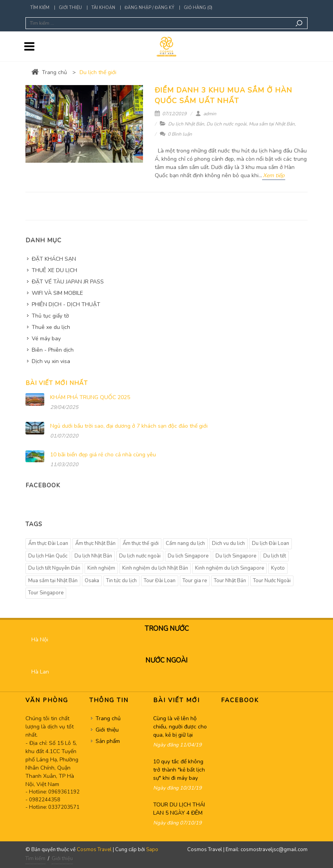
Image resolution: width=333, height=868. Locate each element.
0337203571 (64, 807)
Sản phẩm (108, 741)
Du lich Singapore (188, 556)
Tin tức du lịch (121, 581)
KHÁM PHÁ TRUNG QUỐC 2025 (90, 397)
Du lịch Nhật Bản (186, 124)
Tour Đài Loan (160, 581)
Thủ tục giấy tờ (50, 316)
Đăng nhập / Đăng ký (149, 8)
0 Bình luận (176, 134)
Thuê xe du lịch (51, 327)
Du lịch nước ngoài (226, 124)
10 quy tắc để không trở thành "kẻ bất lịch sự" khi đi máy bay (179, 770)
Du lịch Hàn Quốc (48, 556)
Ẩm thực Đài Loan (48, 543)
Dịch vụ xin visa (51, 361)
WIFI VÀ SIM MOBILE (57, 293)
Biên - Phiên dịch (53, 350)
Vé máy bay (46, 339)
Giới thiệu (70, 8)
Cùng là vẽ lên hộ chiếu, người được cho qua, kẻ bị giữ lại (180, 727)
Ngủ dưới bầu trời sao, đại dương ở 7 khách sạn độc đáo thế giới (129, 426)
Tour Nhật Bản (230, 581)
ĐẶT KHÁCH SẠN (54, 259)
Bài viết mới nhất (57, 383)
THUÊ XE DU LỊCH (54, 270)
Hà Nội (40, 640)
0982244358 (45, 800)
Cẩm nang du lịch (185, 543)
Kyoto (278, 568)
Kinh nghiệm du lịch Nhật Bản (155, 568)
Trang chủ (49, 72)
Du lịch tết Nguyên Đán (54, 568)
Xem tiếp (274, 175)
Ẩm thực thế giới (141, 543)
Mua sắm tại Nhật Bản (272, 124)
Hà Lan (40, 672)
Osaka (92, 581)
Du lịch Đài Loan (271, 543)
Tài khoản (103, 8)
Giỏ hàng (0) (198, 8)
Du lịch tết (275, 556)
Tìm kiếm (40, 8)
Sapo (152, 850)
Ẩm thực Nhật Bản (95, 543)
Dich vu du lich (228, 543)
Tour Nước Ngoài (272, 581)
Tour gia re (195, 581)
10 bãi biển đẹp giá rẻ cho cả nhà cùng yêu (103, 455)
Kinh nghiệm (101, 568)
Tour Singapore (46, 593)
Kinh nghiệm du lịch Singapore (230, 568)
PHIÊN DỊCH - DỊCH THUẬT (66, 304)
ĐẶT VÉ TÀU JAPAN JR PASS (68, 282)
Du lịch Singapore (236, 556)
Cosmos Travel (94, 850)
